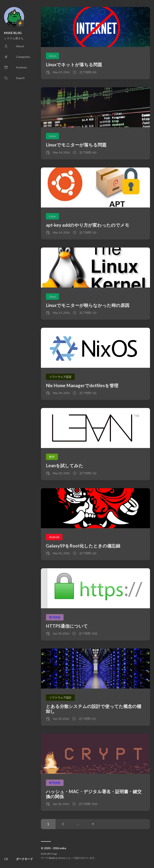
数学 (52, 457)
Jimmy (62, 858)
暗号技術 (55, 617)
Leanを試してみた (65, 466)
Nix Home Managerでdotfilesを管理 (82, 385)
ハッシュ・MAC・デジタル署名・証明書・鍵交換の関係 (94, 794)
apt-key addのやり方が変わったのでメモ (88, 225)
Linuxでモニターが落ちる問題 (76, 145)
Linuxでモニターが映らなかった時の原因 (88, 305)
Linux (52, 56)
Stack (52, 858)
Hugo (54, 854)
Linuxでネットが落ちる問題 (74, 65)
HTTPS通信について (67, 626)
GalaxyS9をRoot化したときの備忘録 (83, 546)
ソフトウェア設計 (60, 697)
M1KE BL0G (13, 33)
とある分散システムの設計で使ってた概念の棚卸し (94, 709)
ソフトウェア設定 (60, 377)
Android (54, 537)
